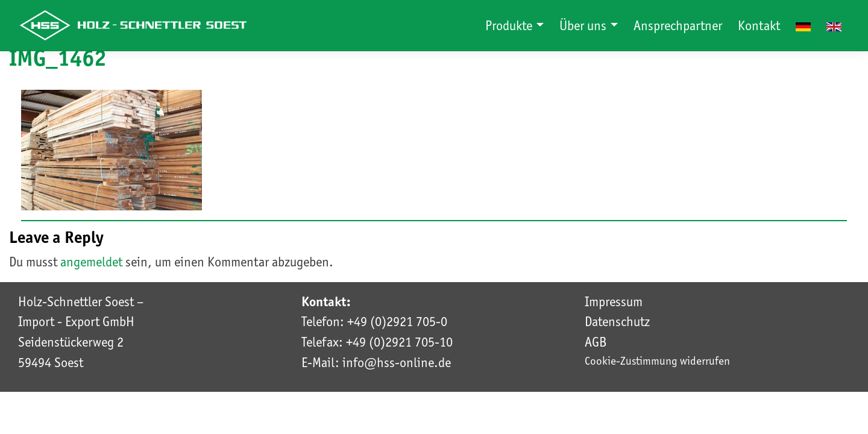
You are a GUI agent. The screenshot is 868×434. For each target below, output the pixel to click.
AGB (596, 342)
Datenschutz (617, 321)
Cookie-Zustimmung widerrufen (657, 361)
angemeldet (91, 262)
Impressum (614, 301)
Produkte (510, 25)
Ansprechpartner (678, 25)
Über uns (584, 25)
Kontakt (759, 25)
